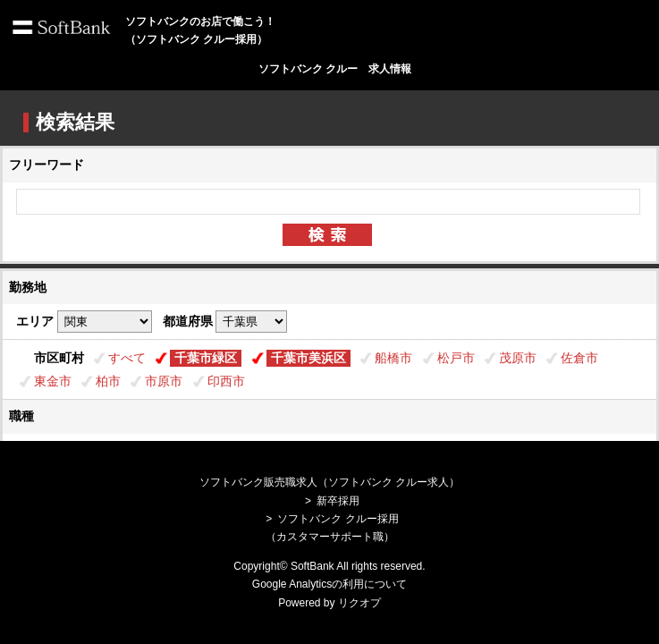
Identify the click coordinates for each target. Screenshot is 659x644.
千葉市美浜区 (308, 358)
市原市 (164, 381)
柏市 (108, 381)
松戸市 (456, 358)
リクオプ (359, 603)
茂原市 (518, 358)
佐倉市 (579, 358)
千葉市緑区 (206, 358)
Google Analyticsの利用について (329, 584)
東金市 (53, 381)
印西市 (226, 381)
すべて (127, 358)
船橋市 (393, 358)
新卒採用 (338, 501)
